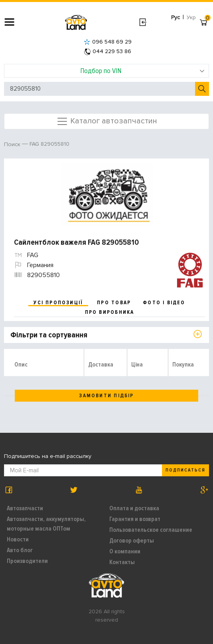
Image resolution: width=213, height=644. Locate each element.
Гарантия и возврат (135, 519)
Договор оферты (132, 541)
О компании (125, 551)
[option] (107, 194)
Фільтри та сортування (49, 335)
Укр (191, 17)
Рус (176, 17)
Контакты (122, 562)
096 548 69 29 (108, 42)
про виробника (110, 312)
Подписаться (185, 470)
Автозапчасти (25, 508)
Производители (27, 561)
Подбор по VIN (143, 71)
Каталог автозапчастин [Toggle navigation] (107, 121)
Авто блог (20, 550)
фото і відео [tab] (164, 303)
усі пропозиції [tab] (58, 303)
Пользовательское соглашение (151, 530)
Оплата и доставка (134, 508)
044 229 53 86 (108, 51)
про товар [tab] (114, 303)
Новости (18, 539)
